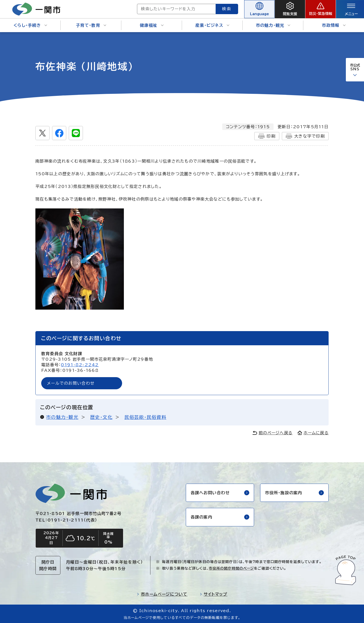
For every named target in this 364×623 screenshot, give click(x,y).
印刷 (267, 136)
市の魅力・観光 (273, 25)
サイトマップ (214, 594)
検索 (227, 9)
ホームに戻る (313, 433)
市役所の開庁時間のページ (231, 568)
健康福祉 (152, 25)
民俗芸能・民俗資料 (145, 417)
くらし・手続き (30, 25)
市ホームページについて (162, 594)
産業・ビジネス (212, 25)
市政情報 (334, 25)
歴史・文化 (101, 417)
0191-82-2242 (80, 365)
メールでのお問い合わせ (71, 383)
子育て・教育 (91, 25)
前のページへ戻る (272, 433)
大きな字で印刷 (305, 136)
